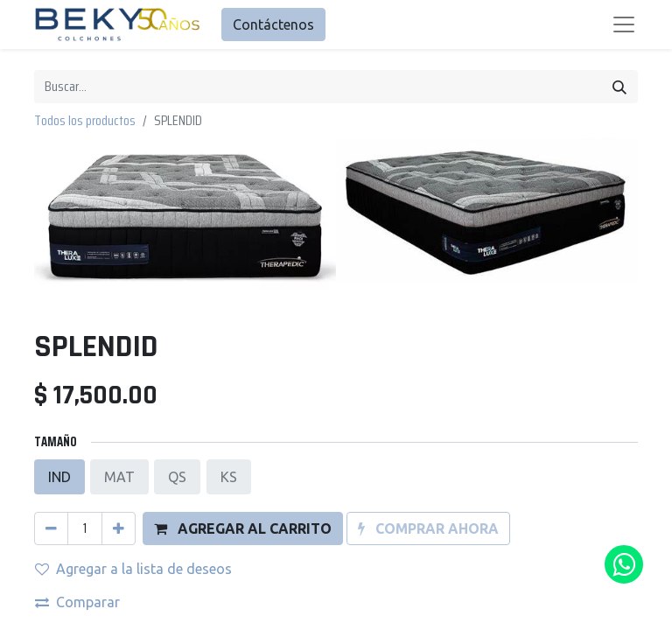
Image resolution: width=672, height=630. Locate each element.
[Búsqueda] (619, 87)
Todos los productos (85, 120)
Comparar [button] (77, 468)
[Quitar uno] (51, 395)
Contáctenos (273, 24)
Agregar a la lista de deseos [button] (133, 435)
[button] (243, 395)
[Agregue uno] (119, 395)
